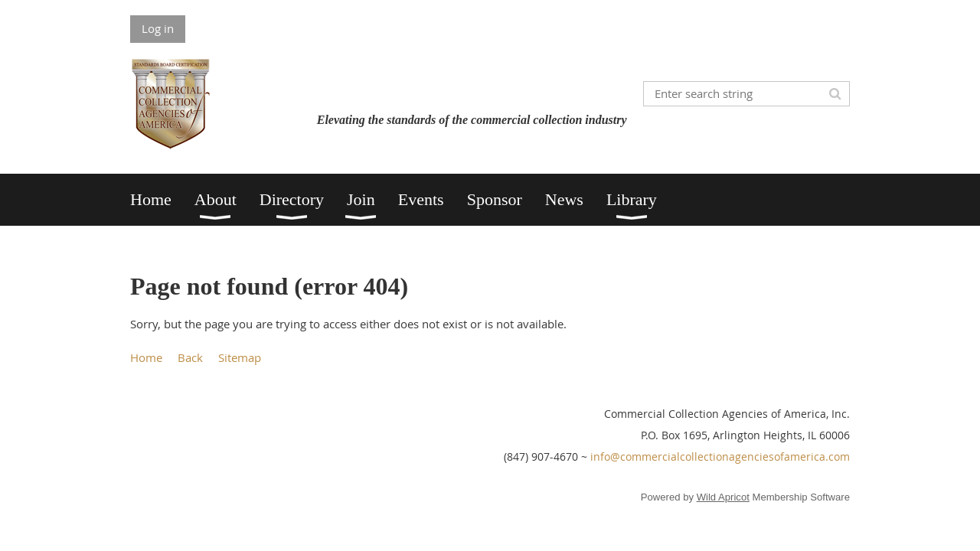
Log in (158, 28)
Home (146, 357)
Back (190, 357)
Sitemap (240, 357)
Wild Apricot (723, 497)
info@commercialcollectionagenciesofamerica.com (720, 456)
